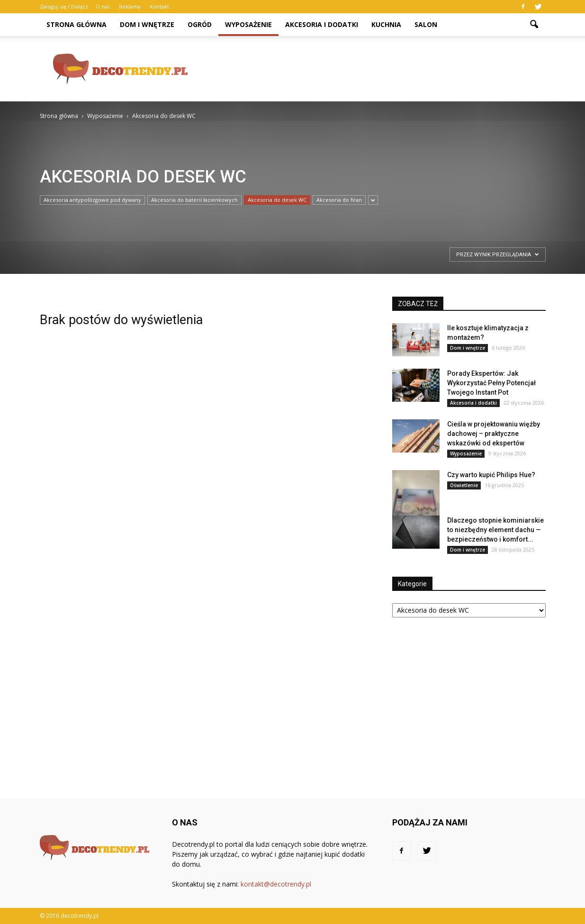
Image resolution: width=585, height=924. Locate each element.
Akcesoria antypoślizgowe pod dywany (92, 200)
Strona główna (76, 24)
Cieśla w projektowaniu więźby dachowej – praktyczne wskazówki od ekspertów (494, 434)
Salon (426, 24)
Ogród (200, 24)
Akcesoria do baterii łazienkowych (194, 200)
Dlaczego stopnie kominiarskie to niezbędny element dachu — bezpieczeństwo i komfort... (495, 530)
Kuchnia (386, 24)
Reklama (130, 6)
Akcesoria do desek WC (277, 200)
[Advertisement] (373, 69)
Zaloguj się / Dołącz (64, 6)
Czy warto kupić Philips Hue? (491, 475)
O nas (103, 6)
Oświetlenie (464, 485)
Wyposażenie (248, 24)
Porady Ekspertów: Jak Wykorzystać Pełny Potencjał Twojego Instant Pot (491, 383)
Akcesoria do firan (339, 200)
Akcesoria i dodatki (322, 24)
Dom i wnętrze (147, 24)
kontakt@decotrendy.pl (276, 884)
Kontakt (159, 6)
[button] (534, 25)
